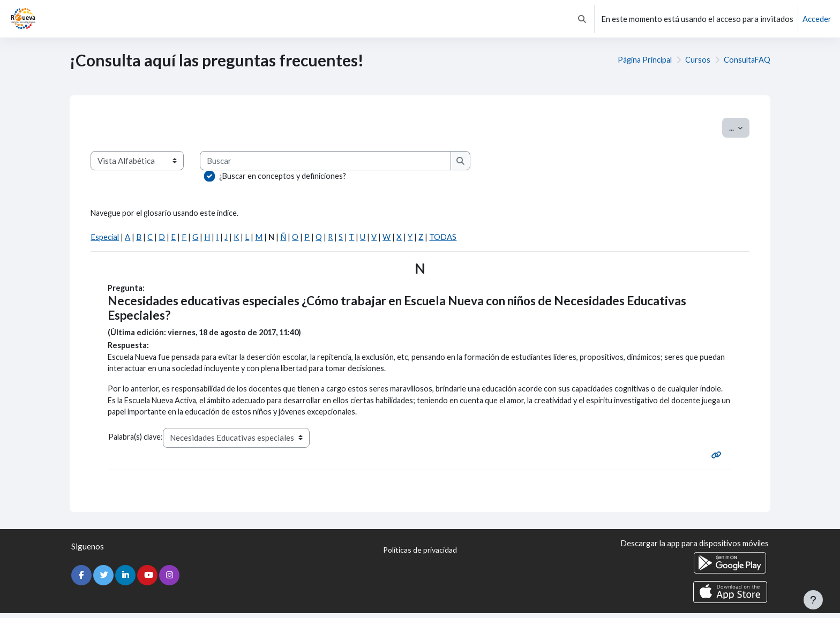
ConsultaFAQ (746, 60)
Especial (105, 238)
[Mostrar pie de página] (813, 600)
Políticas (420, 556)
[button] (582, 19)
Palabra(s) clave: (138, 441)
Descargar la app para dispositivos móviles (693, 548)
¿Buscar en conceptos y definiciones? (284, 176)
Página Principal (641, 60)
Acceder (817, 19)
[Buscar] (327, 161)
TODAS (445, 238)
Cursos (696, 60)
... (739, 127)
